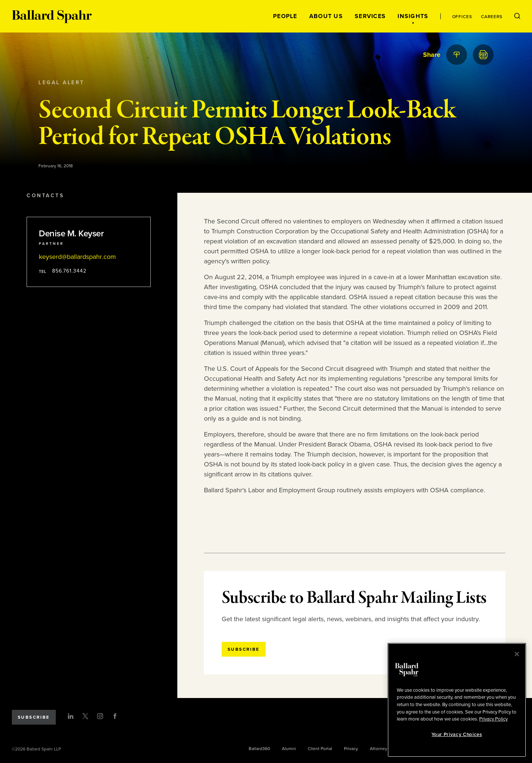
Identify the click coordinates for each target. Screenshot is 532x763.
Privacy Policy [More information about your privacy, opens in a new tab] (493, 719)
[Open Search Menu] (517, 16)
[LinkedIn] (71, 716)
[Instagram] (100, 716)
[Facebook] (115, 716)
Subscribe (34, 717)
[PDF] (483, 55)
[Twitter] (85, 716)
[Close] (517, 654)
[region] (457, 700)
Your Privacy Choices (457, 735)
